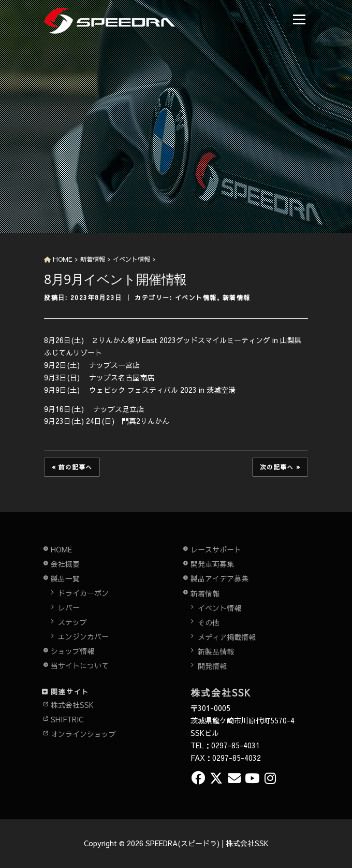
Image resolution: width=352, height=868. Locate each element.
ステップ (72, 622)
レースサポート (216, 549)
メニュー (299, 19)
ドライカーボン (83, 593)
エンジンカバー (83, 636)
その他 (209, 622)
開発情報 (212, 666)
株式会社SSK (72, 705)
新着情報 (237, 297)
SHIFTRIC (67, 719)
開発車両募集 (212, 564)
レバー (69, 607)
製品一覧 (65, 578)
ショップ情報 (72, 651)
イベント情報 (196, 297)
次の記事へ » (280, 467)
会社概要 (65, 564)
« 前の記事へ (72, 467)
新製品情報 (216, 651)
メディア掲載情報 (227, 637)
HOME (61, 549)
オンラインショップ (83, 734)
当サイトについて (80, 665)
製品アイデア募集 (219, 578)
